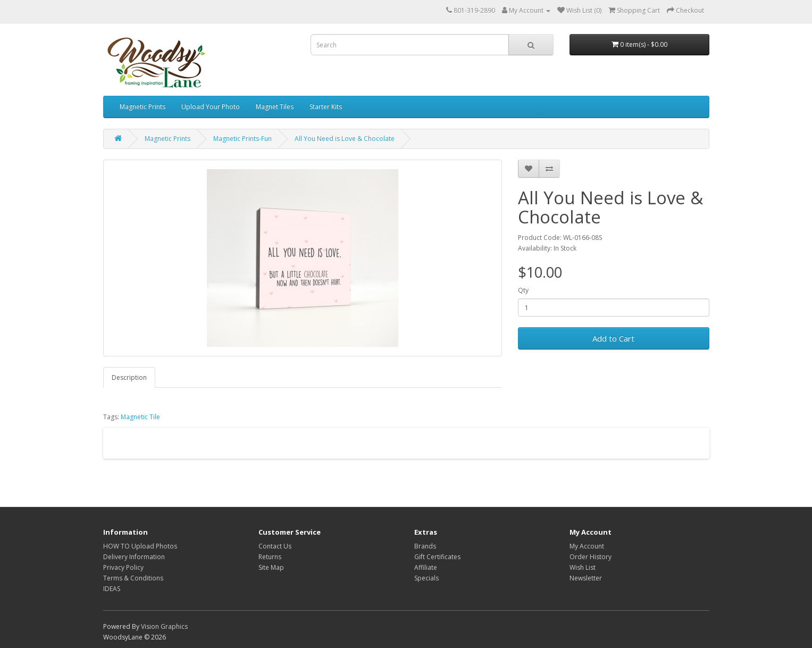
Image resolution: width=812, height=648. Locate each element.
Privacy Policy (123, 567)
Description (129, 377)
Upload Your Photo (211, 107)
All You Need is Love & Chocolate (345, 139)
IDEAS (112, 589)
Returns (270, 557)
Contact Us (275, 546)
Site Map (271, 567)
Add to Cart (613, 338)
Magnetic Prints (143, 107)
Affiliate (426, 567)
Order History (591, 557)
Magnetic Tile (140, 417)
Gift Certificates (437, 557)
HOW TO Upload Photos (140, 546)
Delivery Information (134, 557)
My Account (587, 546)
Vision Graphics (164, 626)
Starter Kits (326, 107)
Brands (425, 546)
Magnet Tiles (275, 107)
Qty (523, 290)
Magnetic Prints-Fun (242, 139)
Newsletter (586, 578)
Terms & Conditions (133, 578)
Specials (426, 578)
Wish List (583, 567)
